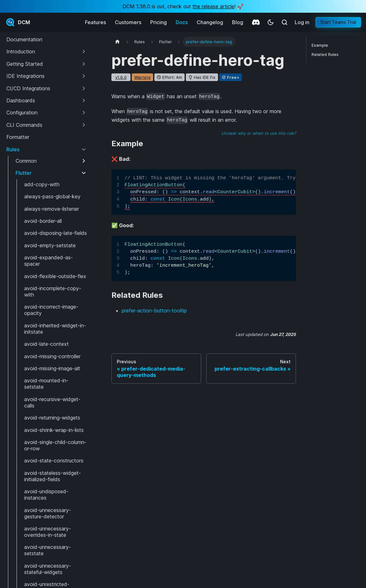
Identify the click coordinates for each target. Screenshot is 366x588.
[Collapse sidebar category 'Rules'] (84, 149)
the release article (213, 6)
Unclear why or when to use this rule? (259, 133)
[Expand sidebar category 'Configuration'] (84, 113)
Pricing (158, 22)
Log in (302, 22)
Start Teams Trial (338, 22)
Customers (128, 22)
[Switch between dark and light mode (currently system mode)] (271, 22)
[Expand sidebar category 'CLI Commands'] (84, 125)
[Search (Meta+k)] (285, 22)
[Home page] (117, 42)
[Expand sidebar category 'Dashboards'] (84, 100)
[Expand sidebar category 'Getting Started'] (84, 64)
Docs (182, 22)
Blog (238, 22)
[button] (47, 51)
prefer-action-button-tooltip (154, 311)
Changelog (210, 22)
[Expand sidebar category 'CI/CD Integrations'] (84, 88)
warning (142, 77)
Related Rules (325, 55)
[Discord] (256, 22)
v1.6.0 (121, 77)
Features (95, 22)
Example (320, 45)
